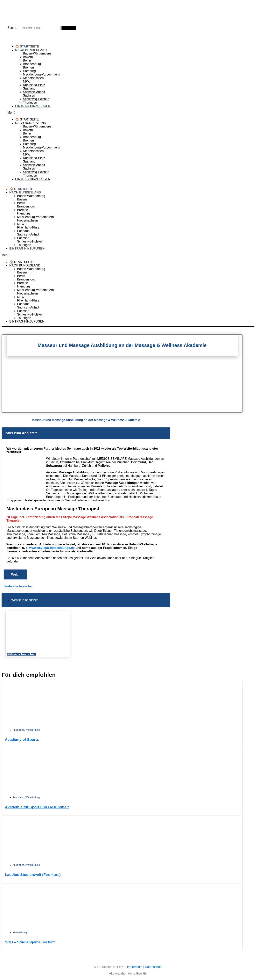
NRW (27, 81)
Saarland (29, 88)
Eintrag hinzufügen (33, 106)
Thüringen (30, 102)
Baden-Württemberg (37, 53)
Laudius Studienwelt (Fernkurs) (33, 875)
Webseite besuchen (19, 586)
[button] (128, 113)
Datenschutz (154, 967)
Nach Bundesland (31, 50)
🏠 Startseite (27, 46)
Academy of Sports (22, 740)
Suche (12, 28)
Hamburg (29, 71)
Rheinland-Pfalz (34, 85)
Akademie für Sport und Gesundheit (37, 807)
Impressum (135, 967)
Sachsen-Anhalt (34, 92)
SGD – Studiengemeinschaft (30, 942)
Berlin (27, 60)
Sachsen (29, 95)
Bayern (28, 57)
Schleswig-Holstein (36, 99)
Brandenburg (32, 64)
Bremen (28, 67)
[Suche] (69, 28)
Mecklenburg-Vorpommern (41, 74)
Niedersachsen (33, 78)
